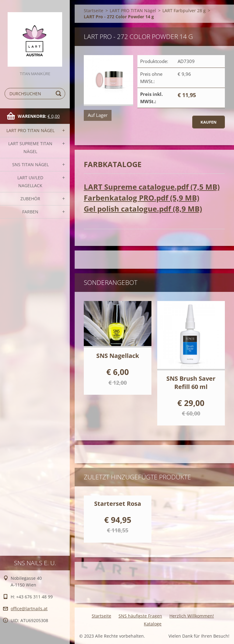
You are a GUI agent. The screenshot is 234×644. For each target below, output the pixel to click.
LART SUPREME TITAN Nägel (30, 147)
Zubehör (30, 199)
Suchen (59, 94)
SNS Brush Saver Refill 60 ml (191, 383)
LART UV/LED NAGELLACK (30, 182)
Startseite (94, 10)
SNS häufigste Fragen (140, 616)
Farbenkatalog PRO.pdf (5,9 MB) (142, 198)
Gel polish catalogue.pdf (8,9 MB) (143, 209)
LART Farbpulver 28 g (184, 10)
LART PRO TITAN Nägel (30, 130)
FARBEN (30, 212)
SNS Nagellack (118, 356)
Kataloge (153, 624)
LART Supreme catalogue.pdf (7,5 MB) (152, 187)
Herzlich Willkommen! (192, 616)
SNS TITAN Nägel (30, 164)
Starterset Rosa (118, 504)
